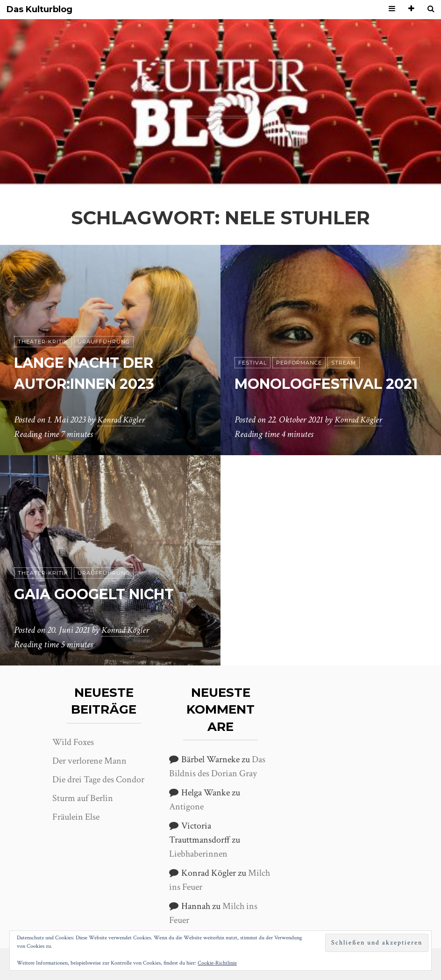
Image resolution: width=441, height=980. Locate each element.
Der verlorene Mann (89, 761)
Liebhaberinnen (198, 854)
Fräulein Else (76, 817)
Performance (299, 342)
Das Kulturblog (39, 10)
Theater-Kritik (43, 342)
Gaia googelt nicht (101, 594)
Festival (253, 342)
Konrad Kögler (122, 420)
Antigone (186, 807)
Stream (344, 342)
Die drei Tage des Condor (98, 780)
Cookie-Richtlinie (217, 963)
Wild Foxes (73, 742)
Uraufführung (104, 342)
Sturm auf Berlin (83, 798)
